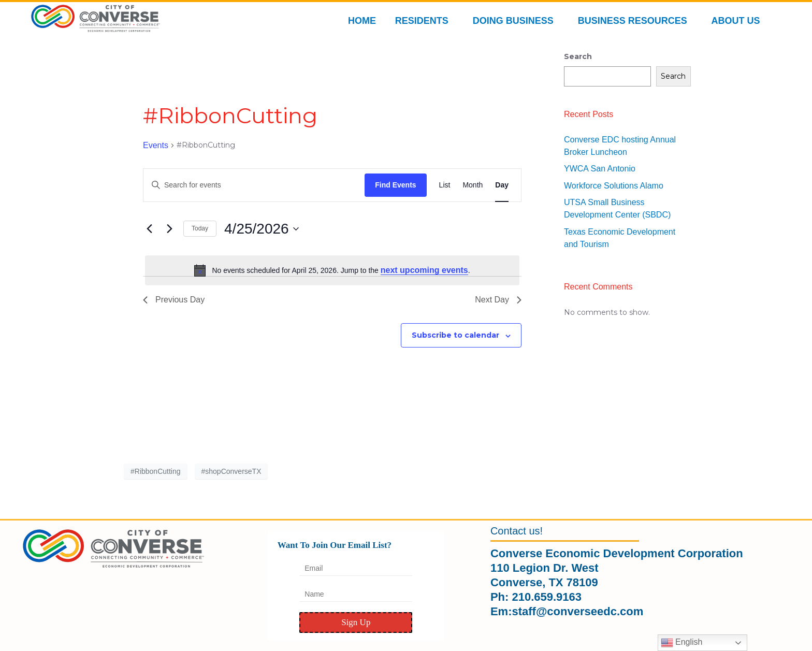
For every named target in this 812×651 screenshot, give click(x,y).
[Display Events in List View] (445, 185)
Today (200, 228)
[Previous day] (149, 229)
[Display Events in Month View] (473, 185)
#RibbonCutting (156, 471)
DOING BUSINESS (516, 21)
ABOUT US (738, 21)
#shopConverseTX (231, 471)
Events (156, 145)
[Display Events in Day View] (502, 185)
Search (578, 56)
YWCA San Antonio (600, 169)
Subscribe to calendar (455, 335)
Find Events (395, 185)
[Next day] (169, 229)
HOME (362, 21)
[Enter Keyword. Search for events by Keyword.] (254, 185)
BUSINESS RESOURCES (635, 21)
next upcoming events (424, 270)
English (682, 643)
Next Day (498, 300)
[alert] (332, 270)
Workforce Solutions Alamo (614, 186)
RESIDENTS (424, 21)
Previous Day (174, 300)
